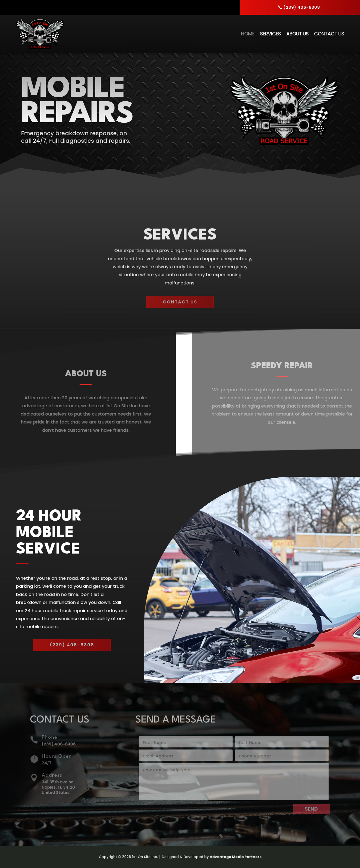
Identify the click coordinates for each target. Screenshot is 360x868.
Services (270, 34)
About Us (297, 34)
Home (248, 34)
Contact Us (329, 34)
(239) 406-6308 (302, 7)
